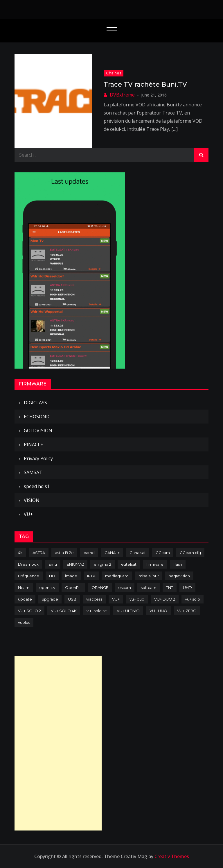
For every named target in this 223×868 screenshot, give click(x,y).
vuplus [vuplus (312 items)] (24, 622)
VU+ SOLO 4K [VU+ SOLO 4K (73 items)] (64, 611)
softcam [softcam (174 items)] (149, 587)
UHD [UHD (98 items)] (187, 587)
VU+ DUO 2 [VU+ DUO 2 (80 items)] (165, 599)
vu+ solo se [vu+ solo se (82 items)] (97, 611)
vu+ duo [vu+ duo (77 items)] (137, 599)
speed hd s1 (37, 486)
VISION (32, 500)
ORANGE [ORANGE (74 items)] (100, 587)
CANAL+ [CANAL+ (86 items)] (112, 553)
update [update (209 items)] (25, 599)
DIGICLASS (35, 403)
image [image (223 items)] (71, 576)
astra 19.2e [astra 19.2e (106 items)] (64, 553)
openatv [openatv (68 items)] (47, 587)
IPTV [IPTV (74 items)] (91, 576)
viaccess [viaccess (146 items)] (94, 599)
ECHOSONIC (37, 417)
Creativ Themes (172, 856)
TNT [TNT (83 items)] (170, 587)
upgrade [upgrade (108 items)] (50, 599)
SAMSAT (33, 472)
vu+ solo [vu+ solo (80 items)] (193, 599)
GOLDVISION (38, 431)
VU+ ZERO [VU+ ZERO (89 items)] (187, 611)
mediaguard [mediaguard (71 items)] (117, 576)
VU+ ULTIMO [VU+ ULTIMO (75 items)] (128, 611)
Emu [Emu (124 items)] (53, 564)
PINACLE (33, 444)
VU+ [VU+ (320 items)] (116, 599)
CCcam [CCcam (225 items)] (163, 553)
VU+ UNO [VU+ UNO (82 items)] (158, 611)
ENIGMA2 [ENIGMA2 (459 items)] (75, 564)
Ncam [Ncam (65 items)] (24, 587)
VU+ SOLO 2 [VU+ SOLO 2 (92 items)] (29, 611)
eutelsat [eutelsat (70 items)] (129, 564)
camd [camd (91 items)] (89, 553)
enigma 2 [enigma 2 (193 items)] (102, 564)
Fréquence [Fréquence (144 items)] (29, 576)
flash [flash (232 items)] (178, 564)
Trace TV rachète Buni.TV (145, 84)
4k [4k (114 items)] (20, 553)
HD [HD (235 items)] (52, 576)
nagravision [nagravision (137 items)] (179, 576)
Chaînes (114, 73)
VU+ (28, 514)
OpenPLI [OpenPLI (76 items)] (73, 587)
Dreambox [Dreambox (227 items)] (28, 564)
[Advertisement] (58, 743)
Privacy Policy (38, 458)
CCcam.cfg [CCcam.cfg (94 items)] (190, 553)
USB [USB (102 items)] (72, 599)
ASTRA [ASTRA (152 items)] (39, 553)
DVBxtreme (122, 95)
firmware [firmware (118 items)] (155, 564)
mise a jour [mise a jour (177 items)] (149, 576)
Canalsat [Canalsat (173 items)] (138, 553)
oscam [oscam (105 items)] (125, 587)
